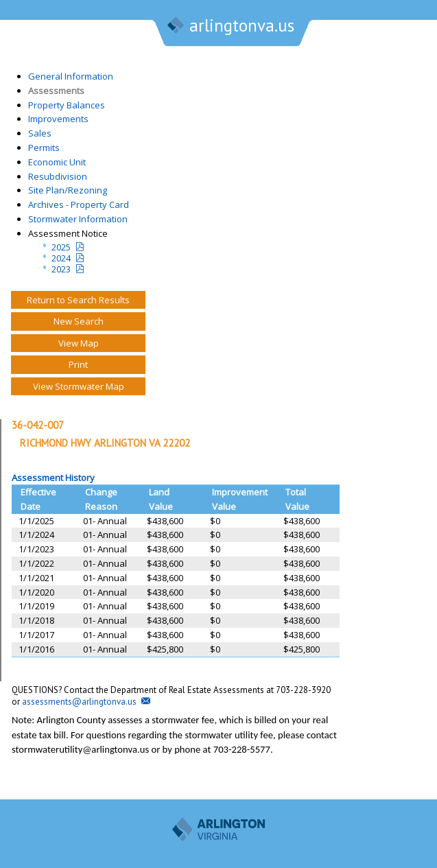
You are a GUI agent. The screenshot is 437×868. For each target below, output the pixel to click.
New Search (79, 321)
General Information (71, 76)
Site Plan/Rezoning (68, 190)
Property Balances (67, 105)
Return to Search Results (78, 300)
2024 (61, 258)
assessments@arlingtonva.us (79, 702)
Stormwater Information (78, 219)
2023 (61, 269)
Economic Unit (57, 162)
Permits (44, 148)
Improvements (58, 119)
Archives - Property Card (79, 204)
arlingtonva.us (230, 27)
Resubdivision (58, 176)
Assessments (56, 91)
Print (78, 364)
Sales (40, 133)
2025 (61, 247)
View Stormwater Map (79, 386)
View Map (79, 343)
